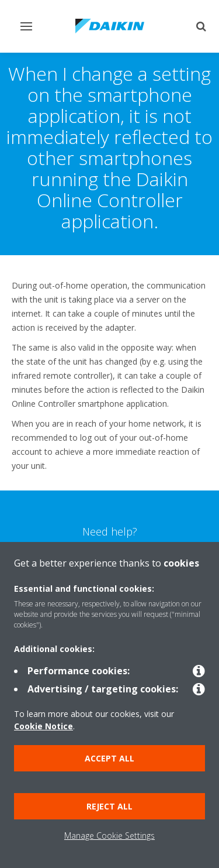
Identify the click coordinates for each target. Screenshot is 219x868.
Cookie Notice (44, 726)
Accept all (109, 758)
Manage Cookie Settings (109, 836)
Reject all (109, 806)
